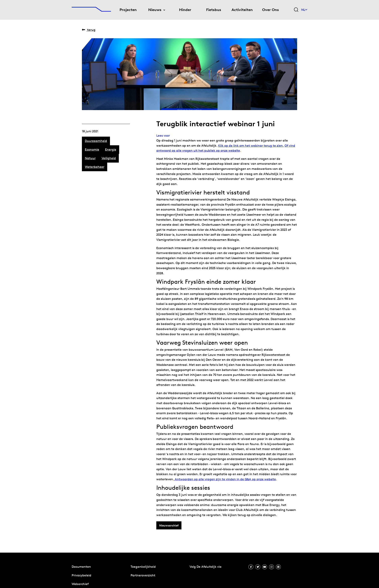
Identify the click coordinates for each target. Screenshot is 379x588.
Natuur (90, 158)
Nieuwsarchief (169, 525)
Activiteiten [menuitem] (242, 10)
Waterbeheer (95, 167)
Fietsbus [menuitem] (214, 10)
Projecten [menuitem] (128, 10)
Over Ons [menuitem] (271, 10)
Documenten (81, 567)
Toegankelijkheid (143, 567)
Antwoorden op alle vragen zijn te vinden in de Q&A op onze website (225, 479)
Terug (89, 30)
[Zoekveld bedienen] (296, 10)
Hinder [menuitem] (185, 10)
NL (304, 10)
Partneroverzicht (143, 575)
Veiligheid (109, 158)
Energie (111, 150)
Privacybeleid (81, 575)
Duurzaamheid (96, 141)
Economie (92, 150)
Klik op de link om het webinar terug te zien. (251, 146)
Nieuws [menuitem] (155, 10)
